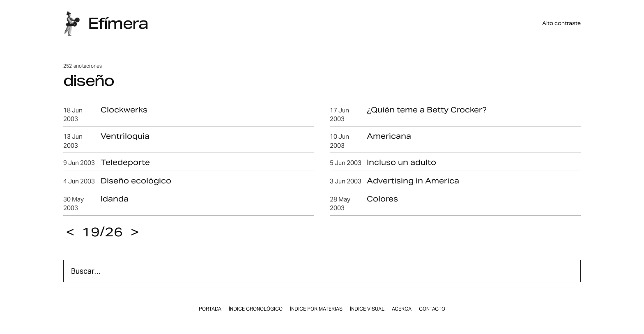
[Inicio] (72, 24)
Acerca (402, 309)
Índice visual (367, 309)
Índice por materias (316, 309)
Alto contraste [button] (561, 23)
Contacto (432, 309)
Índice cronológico (256, 309)
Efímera (118, 23)
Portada (210, 309)
